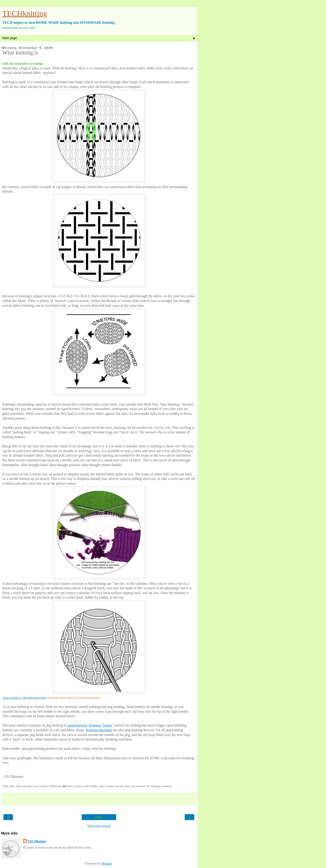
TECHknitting (25, 13)
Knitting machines (99, 730)
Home (99, 817)
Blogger (107, 863)
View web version (99, 826)
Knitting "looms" (101, 725)
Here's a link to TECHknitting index (25, 698)
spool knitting (77, 725)
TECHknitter (37, 841)
